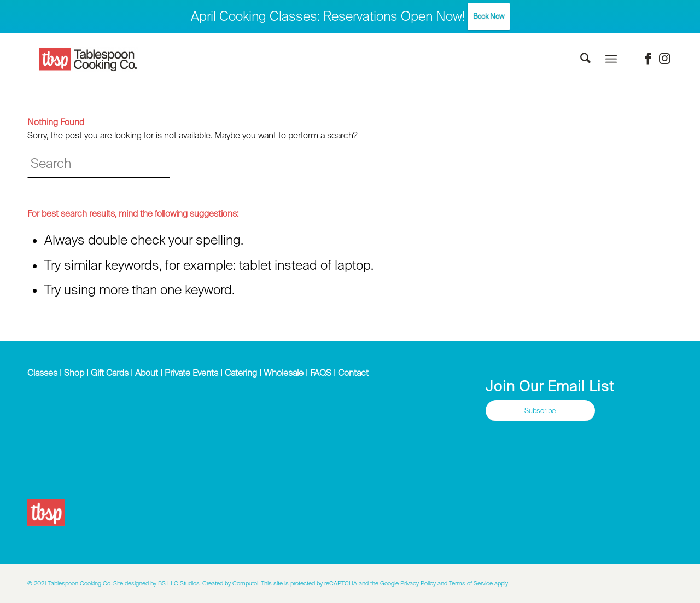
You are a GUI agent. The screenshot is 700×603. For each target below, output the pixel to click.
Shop (74, 373)
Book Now (489, 16)
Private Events (191, 373)
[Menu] (611, 59)
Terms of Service (471, 583)
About (147, 373)
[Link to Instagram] (664, 59)
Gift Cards (110, 373)
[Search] (585, 59)
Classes (42, 373)
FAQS (321, 373)
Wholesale (284, 373)
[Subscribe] (540, 411)
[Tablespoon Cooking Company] (88, 60)
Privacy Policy (418, 583)
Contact (353, 373)
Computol (245, 583)
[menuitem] (585, 59)
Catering (241, 373)
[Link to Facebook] (648, 59)
